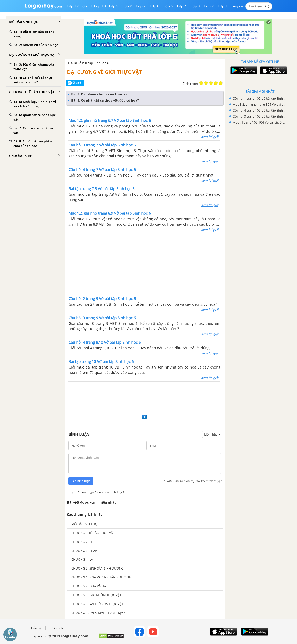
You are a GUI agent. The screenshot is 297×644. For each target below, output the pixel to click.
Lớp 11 (86, 6)
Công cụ (236, 6)
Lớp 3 (195, 6)
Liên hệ (36, 628)
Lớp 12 (73, 6)
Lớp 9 (114, 6)
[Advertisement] (145, 264)
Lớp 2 (209, 6)
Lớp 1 (223, 6)
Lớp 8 (127, 6)
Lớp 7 (141, 6)
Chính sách (58, 628)
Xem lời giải (210, 137)
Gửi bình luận (81, 481)
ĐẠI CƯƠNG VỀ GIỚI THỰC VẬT (104, 72)
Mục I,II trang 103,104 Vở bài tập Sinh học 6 (259, 122)
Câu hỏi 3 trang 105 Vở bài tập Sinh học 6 (259, 116)
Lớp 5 (168, 6)
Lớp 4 (182, 6)
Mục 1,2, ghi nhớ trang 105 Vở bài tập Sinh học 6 (259, 104)
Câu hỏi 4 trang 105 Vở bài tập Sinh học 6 (259, 110)
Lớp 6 (155, 6)
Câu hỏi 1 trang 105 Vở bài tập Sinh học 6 (259, 98)
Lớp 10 (100, 6)
